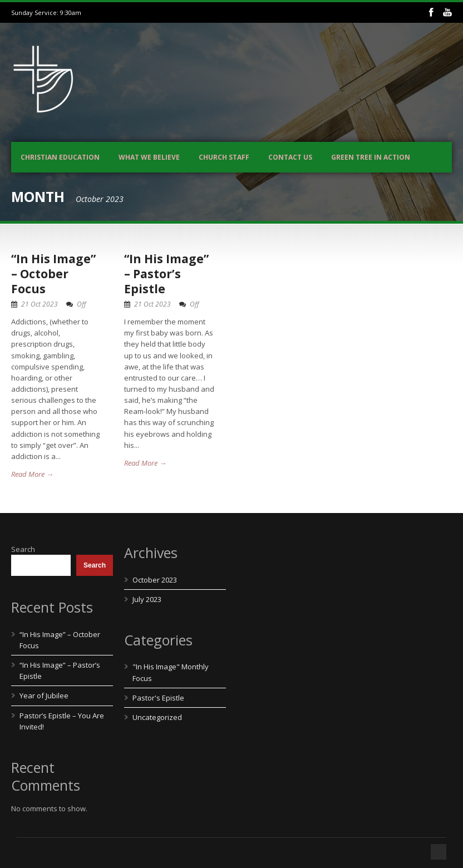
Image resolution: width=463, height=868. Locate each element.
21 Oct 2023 (40, 304)
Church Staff (224, 157)
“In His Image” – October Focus (53, 274)
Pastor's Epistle (158, 698)
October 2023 (155, 580)
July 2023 (147, 599)
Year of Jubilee (44, 696)
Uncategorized (157, 717)
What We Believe (149, 157)
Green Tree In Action (371, 157)
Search (23, 549)
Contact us (290, 157)
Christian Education (60, 157)
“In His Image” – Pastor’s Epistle (166, 274)
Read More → (32, 474)
